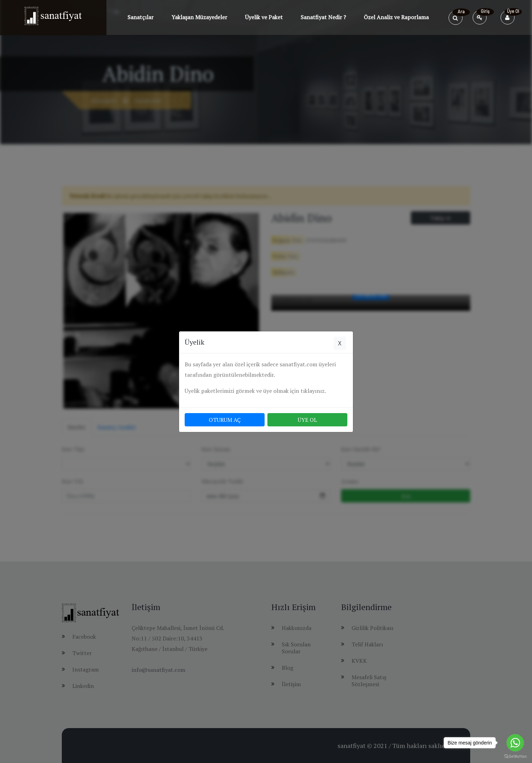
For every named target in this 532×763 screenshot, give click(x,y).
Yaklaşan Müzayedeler (199, 17)
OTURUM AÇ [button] (225, 420)
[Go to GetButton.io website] (515, 756)
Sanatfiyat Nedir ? (323, 17)
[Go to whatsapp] (515, 743)
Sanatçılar (141, 17)
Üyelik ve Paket (264, 17)
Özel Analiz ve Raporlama (396, 17)
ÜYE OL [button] (307, 420)
